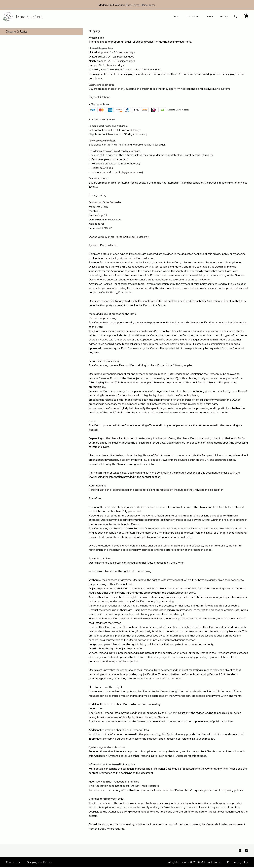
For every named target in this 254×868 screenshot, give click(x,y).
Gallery (224, 16)
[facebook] (247, 851)
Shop (177, 16)
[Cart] (246, 17)
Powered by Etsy (238, 863)
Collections (193, 16)
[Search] (236, 17)
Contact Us (13, 863)
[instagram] (240, 851)
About (210, 16)
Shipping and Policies (40, 863)
